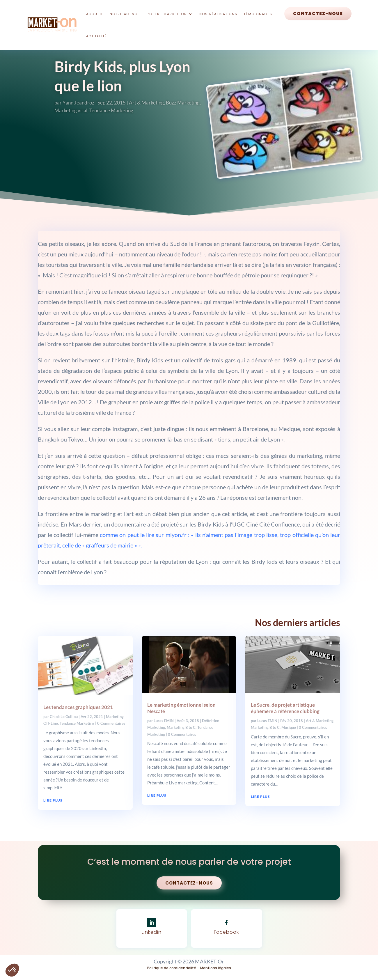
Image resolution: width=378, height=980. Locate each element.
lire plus (53, 800)
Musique (289, 727)
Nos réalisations (218, 14)
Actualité (97, 36)
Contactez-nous (318, 14)
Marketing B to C (181, 727)
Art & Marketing (146, 103)
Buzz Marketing (183, 103)
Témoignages (258, 14)
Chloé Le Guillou (64, 717)
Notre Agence (125, 14)
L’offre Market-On (167, 14)
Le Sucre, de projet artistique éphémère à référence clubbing (285, 708)
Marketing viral (71, 110)
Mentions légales (216, 968)
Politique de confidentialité (172, 968)
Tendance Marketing (111, 110)
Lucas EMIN (164, 721)
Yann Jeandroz (78, 103)
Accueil (95, 14)
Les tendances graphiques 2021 (78, 707)
